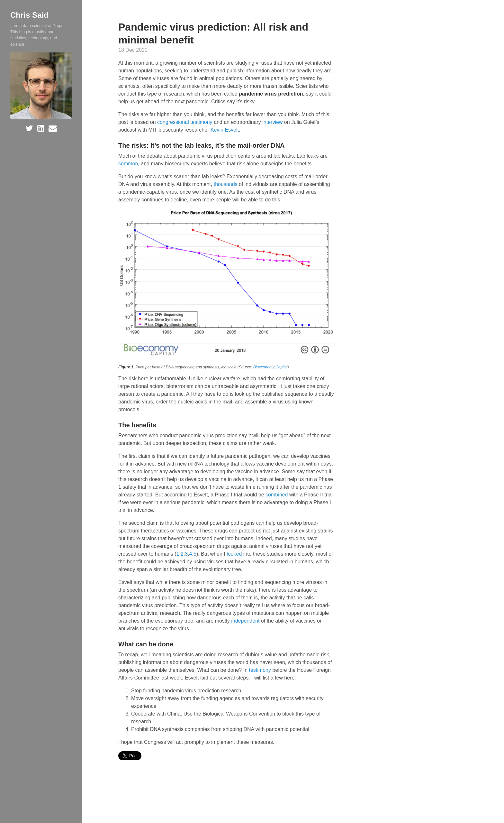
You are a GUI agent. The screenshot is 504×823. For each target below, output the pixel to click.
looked (234, 554)
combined (277, 495)
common (128, 164)
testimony (260, 670)
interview (272, 122)
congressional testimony (185, 122)
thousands (226, 184)
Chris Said (29, 15)
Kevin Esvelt (225, 130)
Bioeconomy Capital (270, 367)
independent (245, 621)
